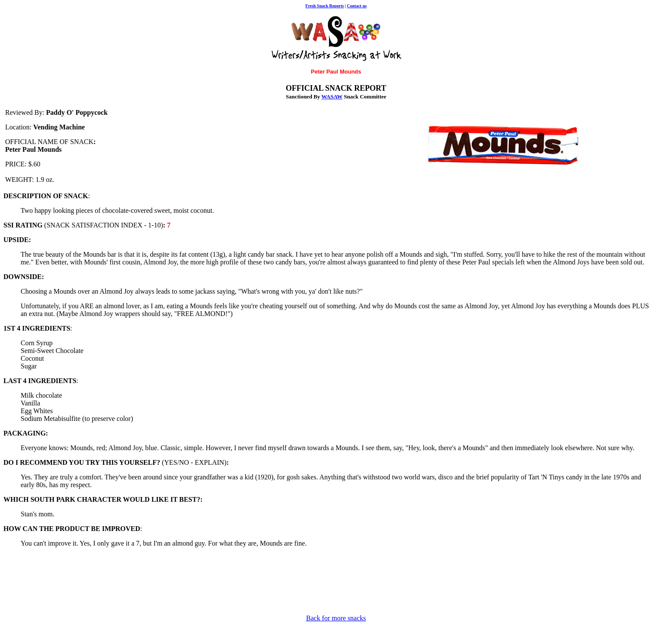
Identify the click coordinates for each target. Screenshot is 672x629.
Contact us (357, 6)
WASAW (332, 97)
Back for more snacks (336, 618)
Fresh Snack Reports (325, 6)
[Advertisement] (177, 588)
